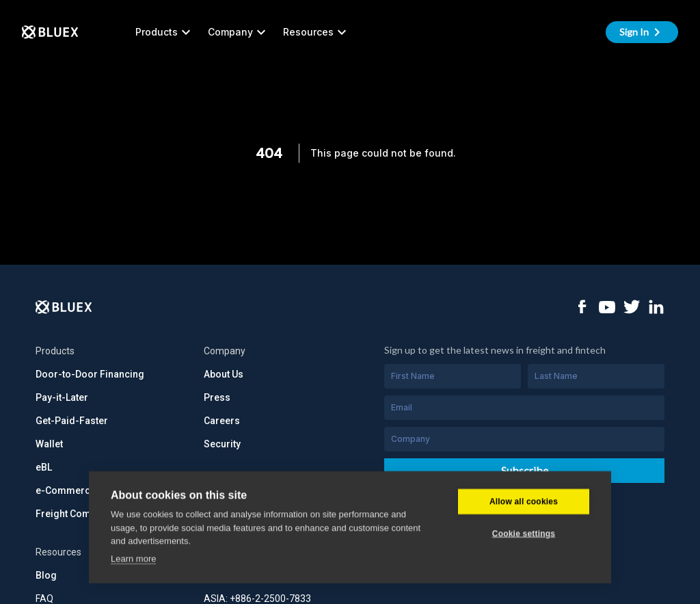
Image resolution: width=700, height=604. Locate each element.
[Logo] (64, 307)
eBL (44, 467)
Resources (317, 32)
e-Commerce (66, 490)
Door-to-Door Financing (90, 374)
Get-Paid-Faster (72, 421)
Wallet (49, 444)
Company (239, 32)
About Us (224, 374)
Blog (46, 575)
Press (217, 397)
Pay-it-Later (62, 397)
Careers (222, 421)
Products (165, 32)
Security (222, 444)
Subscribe (525, 470)
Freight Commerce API (86, 514)
